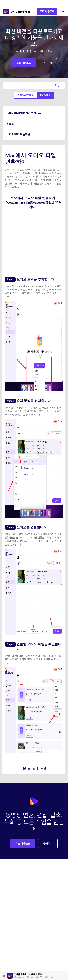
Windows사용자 (25, 95)
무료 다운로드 (47, 11)
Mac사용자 (45, 95)
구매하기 (47, 63)
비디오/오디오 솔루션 (18, 134)
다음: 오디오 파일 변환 (34, 768)
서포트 (10, 124)
